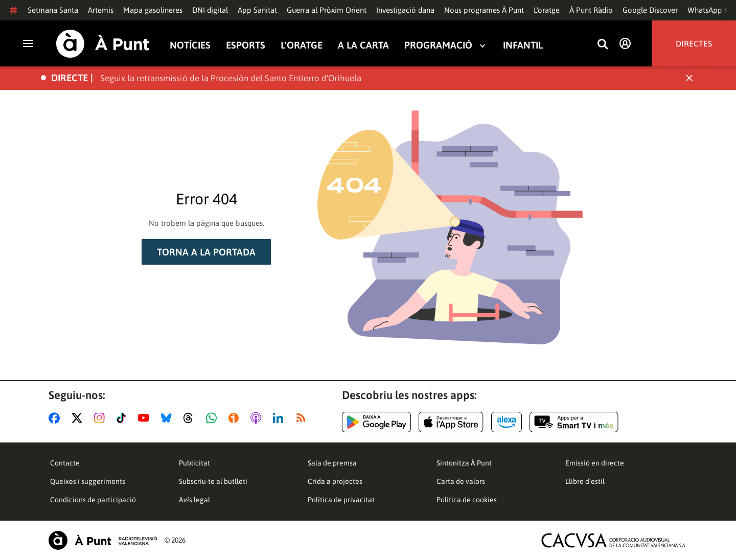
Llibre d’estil (585, 481)
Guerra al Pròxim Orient (327, 10)
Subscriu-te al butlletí (213, 481)
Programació (438, 45)
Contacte (65, 463)
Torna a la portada (206, 252)
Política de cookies (467, 500)
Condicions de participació (93, 500)
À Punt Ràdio (591, 10)
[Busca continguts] (603, 45)
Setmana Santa (53, 10)
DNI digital (210, 10)
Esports (246, 45)
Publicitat (194, 463)
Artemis (101, 10)
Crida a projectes (335, 481)
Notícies (190, 45)
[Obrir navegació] (28, 43)
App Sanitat (257, 10)
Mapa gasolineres (153, 10)
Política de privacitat (341, 500)
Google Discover (650, 10)
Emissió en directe (595, 463)
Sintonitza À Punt (464, 463)
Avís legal (194, 500)
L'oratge (547, 10)
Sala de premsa (332, 463)
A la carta (363, 45)
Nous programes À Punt (484, 10)
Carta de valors (461, 481)
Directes (694, 43)
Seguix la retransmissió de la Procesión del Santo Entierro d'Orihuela (231, 78)
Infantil (523, 45)
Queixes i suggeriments (88, 481)
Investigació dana (405, 10)
